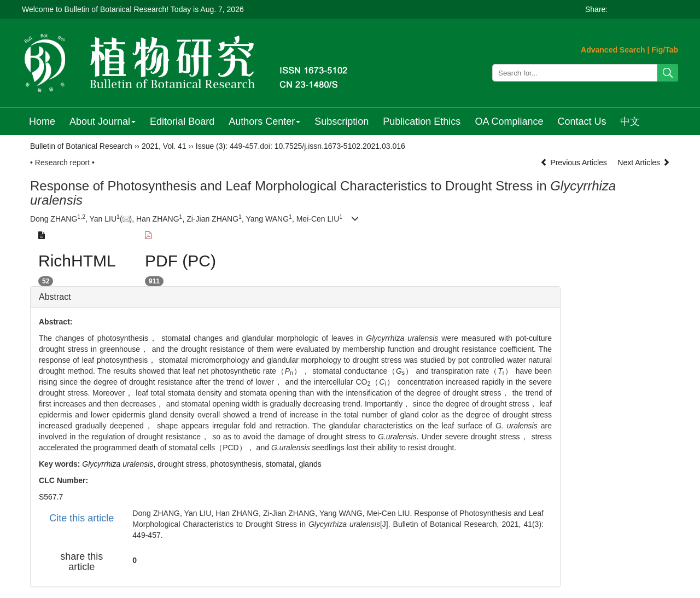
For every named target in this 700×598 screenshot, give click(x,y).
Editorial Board (182, 121)
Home (42, 121)
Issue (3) (211, 146)
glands (310, 464)
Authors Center (264, 121)
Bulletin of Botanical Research (81, 146)
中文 (630, 121)
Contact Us (582, 121)
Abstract (55, 297)
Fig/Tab (665, 50)
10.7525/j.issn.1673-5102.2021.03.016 (340, 146)
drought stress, (184, 464)
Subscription (342, 121)
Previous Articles (574, 162)
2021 (150, 146)
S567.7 (51, 497)
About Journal (103, 121)
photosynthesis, (238, 464)
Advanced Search (613, 50)
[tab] (295, 297)
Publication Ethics (422, 121)
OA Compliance (509, 121)
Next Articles (644, 162)
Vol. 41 (175, 146)
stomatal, (282, 464)
